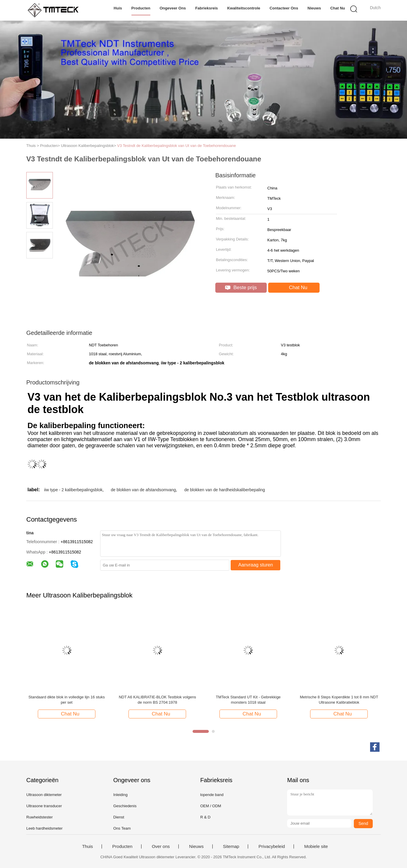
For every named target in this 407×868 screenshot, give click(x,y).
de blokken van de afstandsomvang (143, 490)
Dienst (119, 817)
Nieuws (314, 8)
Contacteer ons (284, 8)
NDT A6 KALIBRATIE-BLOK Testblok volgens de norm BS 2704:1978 (157, 700)
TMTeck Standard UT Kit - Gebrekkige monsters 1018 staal (248, 700)
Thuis (88, 846)
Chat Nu (338, 8)
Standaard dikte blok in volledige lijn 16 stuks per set (67, 700)
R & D (205, 817)
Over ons (161, 846)
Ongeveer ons (173, 8)
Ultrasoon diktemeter (44, 795)
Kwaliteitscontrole (244, 8)
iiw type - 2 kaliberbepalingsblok (73, 490)
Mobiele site (316, 846)
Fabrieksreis (207, 8)
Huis (118, 8)
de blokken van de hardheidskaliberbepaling (225, 490)
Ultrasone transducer (44, 806)
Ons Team (122, 828)
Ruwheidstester (40, 817)
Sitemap (231, 846)
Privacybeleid (272, 846)
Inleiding (120, 795)
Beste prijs (241, 288)
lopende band (212, 795)
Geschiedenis (125, 806)
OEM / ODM (211, 806)
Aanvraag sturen (256, 565)
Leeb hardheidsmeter (44, 828)
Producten (141, 8)
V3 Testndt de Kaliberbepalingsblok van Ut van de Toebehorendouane (177, 146)
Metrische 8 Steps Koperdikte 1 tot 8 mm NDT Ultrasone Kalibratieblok (339, 700)
